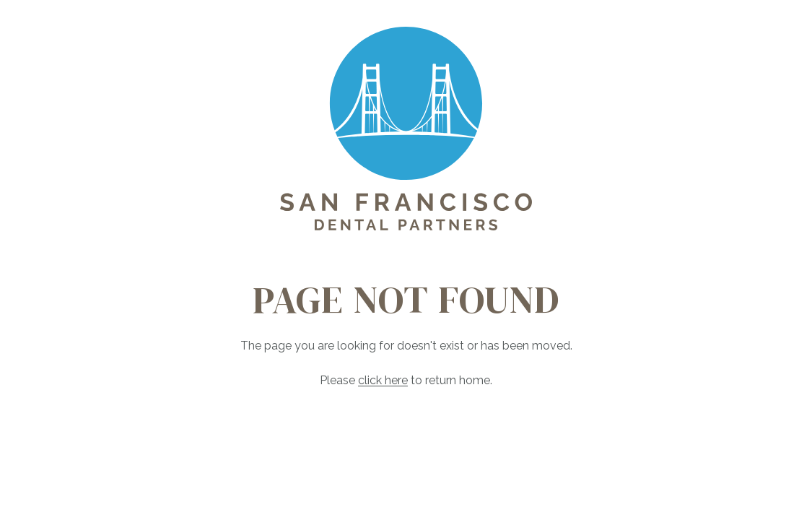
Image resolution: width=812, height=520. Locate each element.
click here (383, 380)
